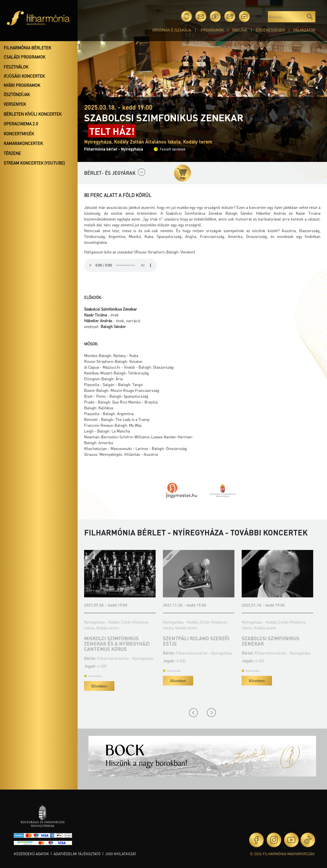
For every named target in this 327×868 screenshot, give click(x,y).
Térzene (12, 153)
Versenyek (15, 104)
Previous (193, 713)
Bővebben (99, 686)
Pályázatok (304, 30)
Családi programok (24, 57)
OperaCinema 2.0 (21, 124)
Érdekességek (270, 30)
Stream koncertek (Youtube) (34, 163)
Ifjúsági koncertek (24, 76)
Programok (212, 30)
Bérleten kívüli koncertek (33, 114)
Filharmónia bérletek (27, 48)
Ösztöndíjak (17, 94)
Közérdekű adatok (31, 854)
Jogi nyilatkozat (121, 854)
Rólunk (240, 30)
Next (211, 713)
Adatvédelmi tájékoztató (77, 854)
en (259, 16)
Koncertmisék (19, 134)
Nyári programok (22, 85)
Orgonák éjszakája (172, 30)
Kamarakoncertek (23, 143)
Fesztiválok (16, 67)
